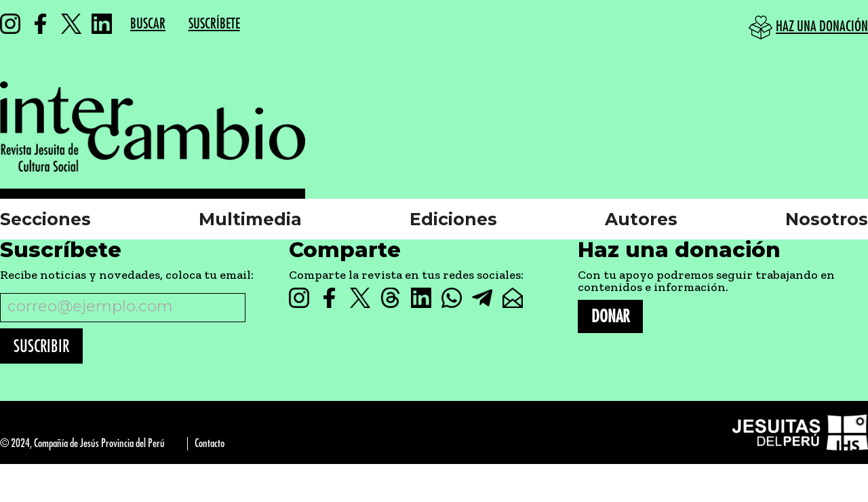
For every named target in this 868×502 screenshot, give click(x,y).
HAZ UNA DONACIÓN (822, 27)
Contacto (210, 443)
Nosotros (827, 219)
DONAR (610, 316)
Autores (641, 219)
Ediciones (453, 219)
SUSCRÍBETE (214, 24)
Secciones (45, 219)
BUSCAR (148, 24)
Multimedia (250, 219)
